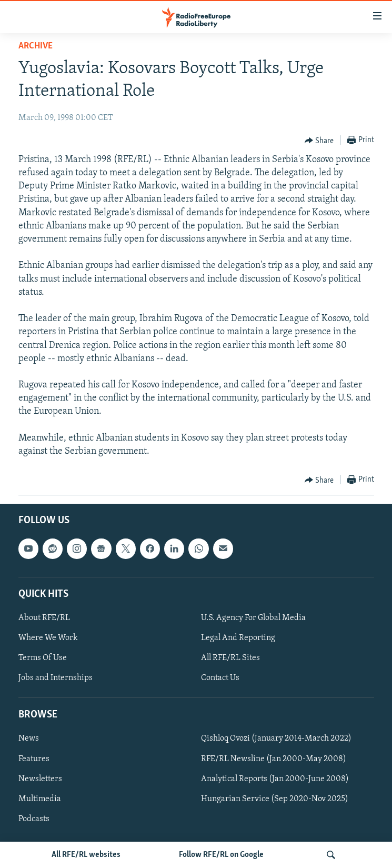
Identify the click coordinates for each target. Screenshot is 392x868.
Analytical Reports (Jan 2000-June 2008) (275, 779)
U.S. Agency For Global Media (253, 618)
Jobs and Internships (56, 678)
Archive (36, 46)
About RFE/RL (44, 618)
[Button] (319, 141)
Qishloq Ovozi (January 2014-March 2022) (276, 739)
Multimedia (40, 799)
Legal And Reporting (238, 638)
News (29, 739)
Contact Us (220, 678)
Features (34, 759)
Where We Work (48, 638)
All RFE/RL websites (86, 855)
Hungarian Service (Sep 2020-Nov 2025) (275, 799)
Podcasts (34, 819)
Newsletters (40, 779)
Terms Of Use (43, 658)
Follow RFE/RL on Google (221, 855)
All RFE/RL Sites (230, 658)
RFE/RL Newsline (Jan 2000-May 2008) (274, 759)
